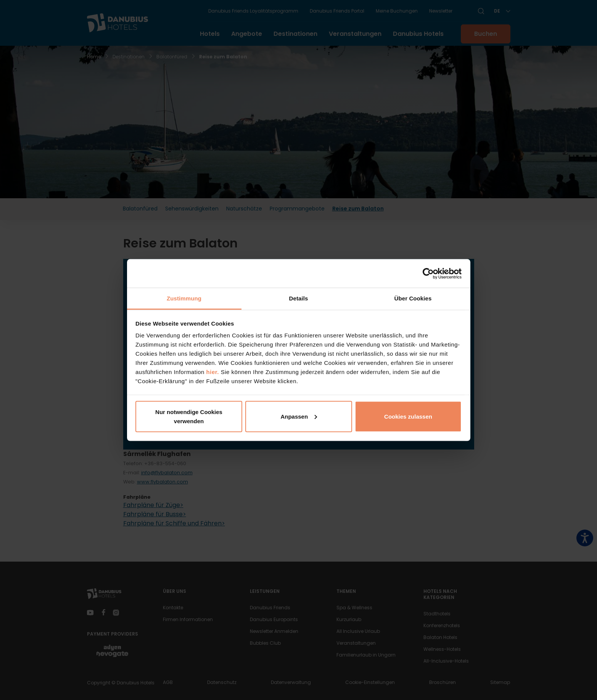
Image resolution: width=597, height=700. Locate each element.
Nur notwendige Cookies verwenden (189, 416)
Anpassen (299, 416)
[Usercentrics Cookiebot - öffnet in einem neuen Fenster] (428, 273)
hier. (213, 372)
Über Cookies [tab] (413, 298)
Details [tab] (299, 298)
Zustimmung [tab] (184, 298)
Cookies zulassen (408, 416)
